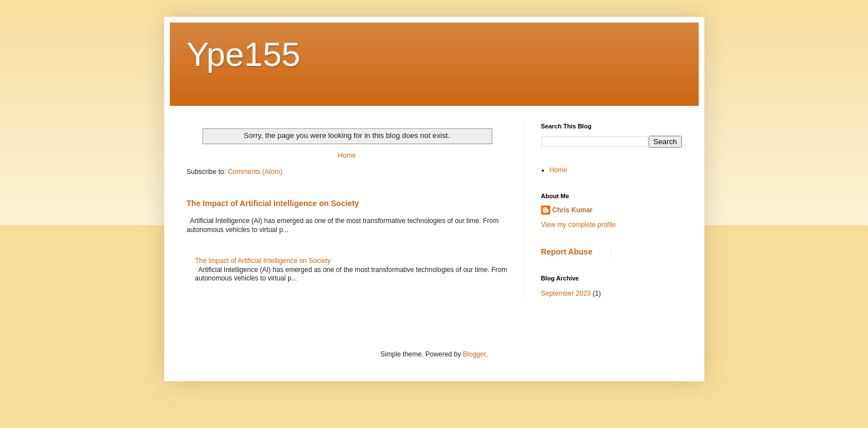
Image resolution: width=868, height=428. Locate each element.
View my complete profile (579, 225)
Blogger (475, 354)
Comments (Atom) (255, 172)
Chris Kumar (573, 210)
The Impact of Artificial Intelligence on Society (273, 203)
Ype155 (244, 54)
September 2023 (566, 293)
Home (347, 155)
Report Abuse (567, 252)
